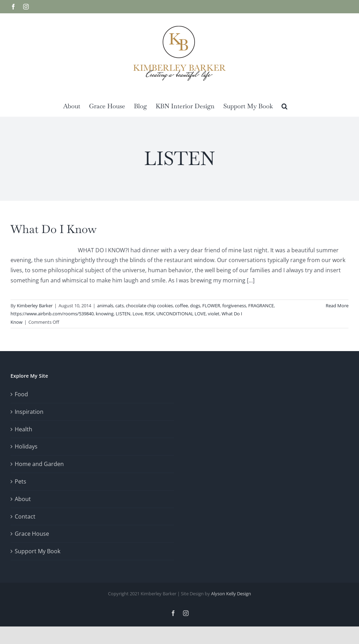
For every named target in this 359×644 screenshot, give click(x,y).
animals (105, 306)
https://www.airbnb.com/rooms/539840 (52, 314)
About (23, 499)
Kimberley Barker (35, 306)
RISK (150, 314)
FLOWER (211, 306)
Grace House (32, 534)
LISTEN (123, 314)
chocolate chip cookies (149, 306)
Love (138, 314)
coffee (181, 306)
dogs (195, 306)
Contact (25, 516)
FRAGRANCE (261, 306)
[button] (285, 106)
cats (120, 306)
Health (23, 429)
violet (214, 314)
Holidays (26, 446)
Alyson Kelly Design (231, 594)
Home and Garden (39, 464)
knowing (105, 314)
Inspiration (29, 412)
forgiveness (234, 306)
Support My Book (38, 551)
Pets (21, 481)
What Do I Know (54, 229)
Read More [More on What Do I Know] (337, 306)
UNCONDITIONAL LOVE (181, 314)
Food (21, 394)
